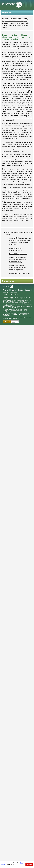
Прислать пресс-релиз (10, 294)
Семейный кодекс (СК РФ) (19, 19)
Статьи (20, 290)
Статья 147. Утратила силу (18, 254)
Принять (29, 864)
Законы (5, 292)
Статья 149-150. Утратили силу (20, 273)
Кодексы (5, 19)
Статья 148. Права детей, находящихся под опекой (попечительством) (18, 260)
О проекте (13, 292)
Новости (13, 290)
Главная (6, 290)
